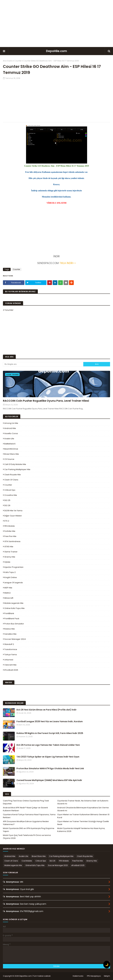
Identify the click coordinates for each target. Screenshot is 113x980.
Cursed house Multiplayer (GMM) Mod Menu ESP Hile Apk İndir (49, 780)
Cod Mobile (27, 861)
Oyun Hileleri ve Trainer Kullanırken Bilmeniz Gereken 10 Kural (83, 816)
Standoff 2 (9, 644)
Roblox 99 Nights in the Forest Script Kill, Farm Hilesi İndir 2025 (50, 733)
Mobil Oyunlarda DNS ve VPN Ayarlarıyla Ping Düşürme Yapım (29, 830)
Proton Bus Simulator (14, 624)
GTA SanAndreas (12, 541)
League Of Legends (14, 583)
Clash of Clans (11, 480)
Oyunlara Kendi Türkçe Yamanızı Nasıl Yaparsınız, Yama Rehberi (29, 816)
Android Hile (10, 428)
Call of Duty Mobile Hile (15, 464)
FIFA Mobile (9, 526)
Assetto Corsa (11, 433)
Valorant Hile (10, 665)
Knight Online (11, 577)
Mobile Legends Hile (14, 603)
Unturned (9, 660)
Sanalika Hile (10, 634)
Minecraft (9, 598)
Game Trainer (11, 552)
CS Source (9, 459)
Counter (18, 61)
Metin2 (7, 593)
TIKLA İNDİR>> (68, 263)
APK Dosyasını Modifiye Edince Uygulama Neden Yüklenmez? (26, 823)
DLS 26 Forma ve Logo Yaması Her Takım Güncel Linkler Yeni (48, 745)
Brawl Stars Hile (12, 454)
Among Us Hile (11, 423)
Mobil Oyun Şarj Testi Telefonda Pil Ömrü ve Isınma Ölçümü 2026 (27, 837)
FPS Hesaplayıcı (94, 976)
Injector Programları (14, 567)
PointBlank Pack (12, 619)
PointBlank (9, 613)
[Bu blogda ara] (43, 364)
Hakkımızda (78, 976)
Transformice (11, 649)
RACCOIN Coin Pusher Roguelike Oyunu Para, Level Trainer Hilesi (46, 401)
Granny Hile (10, 557)
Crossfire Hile (11, 495)
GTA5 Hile (9, 547)
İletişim (107, 976)
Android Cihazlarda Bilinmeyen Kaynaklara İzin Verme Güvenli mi (83, 809)
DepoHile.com (56, 51)
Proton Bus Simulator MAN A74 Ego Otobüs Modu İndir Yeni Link (50, 768)
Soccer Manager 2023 (58, 865)
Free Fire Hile (10, 536)
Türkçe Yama (11, 655)
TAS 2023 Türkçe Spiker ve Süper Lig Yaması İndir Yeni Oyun (48, 757)
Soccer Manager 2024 (15, 639)
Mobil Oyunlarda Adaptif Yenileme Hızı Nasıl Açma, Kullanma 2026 (81, 830)
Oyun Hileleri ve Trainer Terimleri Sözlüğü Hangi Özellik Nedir (83, 823)
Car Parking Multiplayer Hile (17, 469)
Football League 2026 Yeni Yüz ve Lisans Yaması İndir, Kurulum (50, 721)
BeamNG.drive (11, 449)
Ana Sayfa (8, 61)
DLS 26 (7, 505)
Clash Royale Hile (13, 475)
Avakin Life (9, 439)
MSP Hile (8, 588)
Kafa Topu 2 (10, 572)
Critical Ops (10, 490)
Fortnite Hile (10, 531)
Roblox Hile (9, 629)
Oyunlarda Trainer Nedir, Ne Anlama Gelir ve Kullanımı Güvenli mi (83, 802)
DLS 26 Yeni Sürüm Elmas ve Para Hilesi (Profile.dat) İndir (46, 710)
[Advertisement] (56, 24)
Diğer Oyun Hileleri (13, 516)
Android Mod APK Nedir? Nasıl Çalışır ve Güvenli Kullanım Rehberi (25, 809)
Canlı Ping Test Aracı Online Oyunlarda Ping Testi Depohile (26, 802)
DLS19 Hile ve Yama (13, 511)
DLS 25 (7, 500)
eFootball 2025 (11, 670)
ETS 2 (7, 521)
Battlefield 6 (10, 444)
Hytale (7, 562)
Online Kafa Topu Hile (14, 608)
